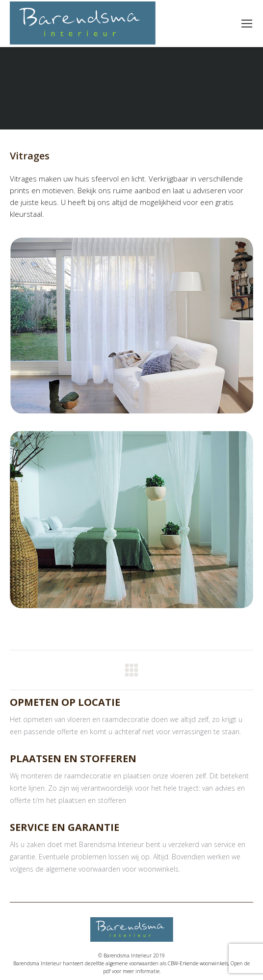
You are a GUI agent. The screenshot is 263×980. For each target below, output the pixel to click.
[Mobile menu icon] (247, 24)
